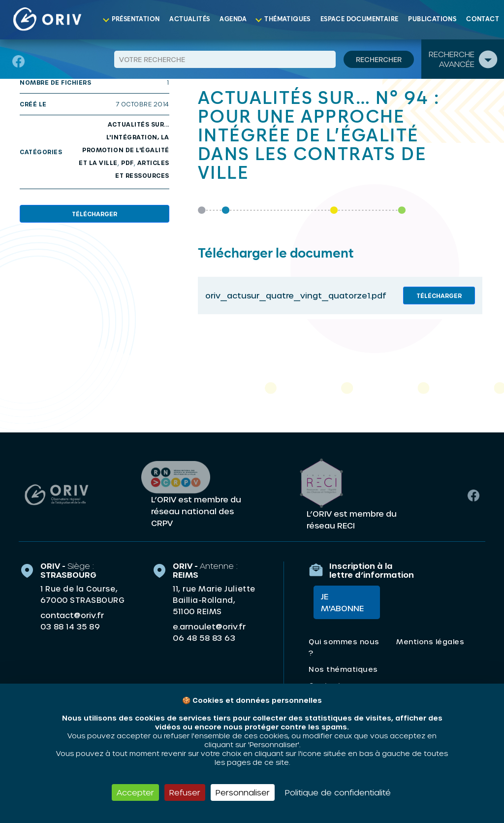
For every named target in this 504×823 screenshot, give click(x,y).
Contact (483, 19)
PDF (127, 163)
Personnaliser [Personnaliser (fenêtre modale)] (243, 792)
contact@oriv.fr (72, 613)
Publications (432, 19)
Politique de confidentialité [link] (338, 792)
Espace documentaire (360, 19)
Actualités (189, 19)
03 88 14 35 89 (70, 625)
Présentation (136, 19)
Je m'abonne (337, 604)
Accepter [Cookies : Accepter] (135, 792)
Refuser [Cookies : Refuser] (185, 792)
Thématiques (287, 19)
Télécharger (94, 214)
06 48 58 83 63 (204, 636)
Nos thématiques (343, 671)
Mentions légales (430, 643)
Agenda (233, 19)
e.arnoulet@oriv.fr (209, 625)
